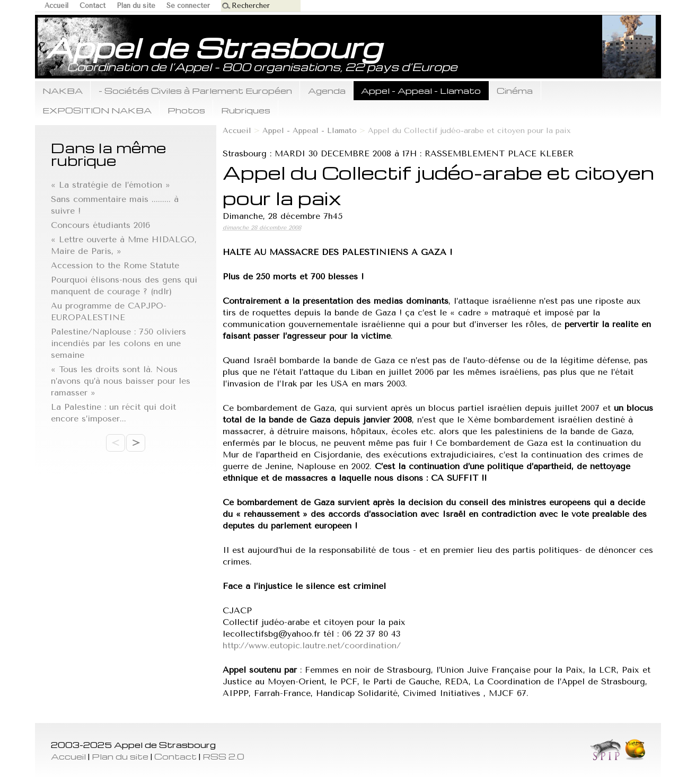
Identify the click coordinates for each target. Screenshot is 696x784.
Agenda (327, 90)
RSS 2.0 (223, 756)
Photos (186, 110)
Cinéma (515, 90)
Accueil (56, 6)
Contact (92, 6)
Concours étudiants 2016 (100, 225)
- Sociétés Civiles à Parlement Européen (195, 90)
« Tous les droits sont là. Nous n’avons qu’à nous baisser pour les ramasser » (121, 381)
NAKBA (63, 90)
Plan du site (136, 6)
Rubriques (246, 110)
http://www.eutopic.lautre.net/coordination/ (312, 645)
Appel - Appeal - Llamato (421, 90)
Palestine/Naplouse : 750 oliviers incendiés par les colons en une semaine (118, 343)
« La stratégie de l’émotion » (111, 185)
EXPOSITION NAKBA (97, 110)
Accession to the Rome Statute (115, 265)
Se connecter (188, 6)
